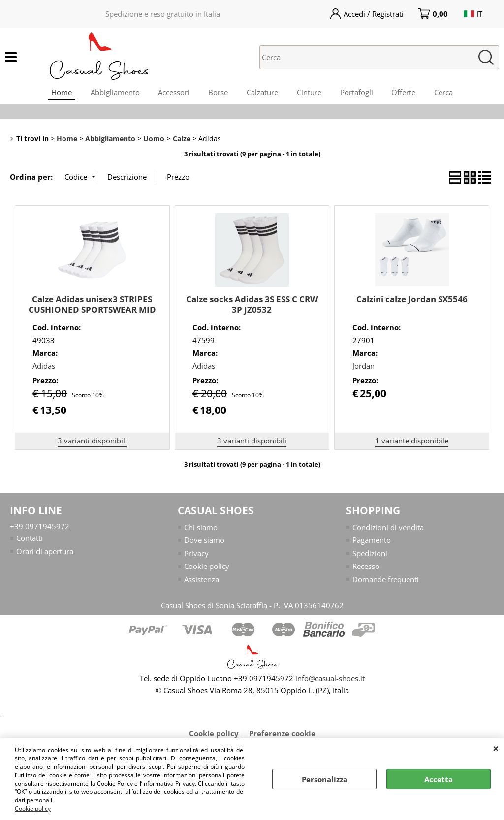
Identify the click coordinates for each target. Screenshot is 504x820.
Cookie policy (33, 808)
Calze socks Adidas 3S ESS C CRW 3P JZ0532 (252, 307)
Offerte (407, 93)
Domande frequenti (386, 582)
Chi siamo (201, 530)
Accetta (439, 779)
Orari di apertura (45, 554)
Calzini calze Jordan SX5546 (412, 302)
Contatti (30, 541)
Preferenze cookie (282, 736)
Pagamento (372, 543)
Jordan (363, 369)
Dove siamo (204, 543)
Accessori (172, 93)
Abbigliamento (112, 93)
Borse (217, 93)
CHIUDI (496, 748)
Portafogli (359, 93)
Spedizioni (370, 556)
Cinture (310, 93)
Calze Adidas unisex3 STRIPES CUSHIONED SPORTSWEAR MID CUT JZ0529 (92, 312)
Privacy (196, 556)
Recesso (366, 569)
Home (57, 93)
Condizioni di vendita (388, 530)
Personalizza (325, 779)
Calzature (262, 93)
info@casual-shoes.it (330, 681)
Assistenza (202, 582)
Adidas (44, 369)
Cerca (448, 93)
